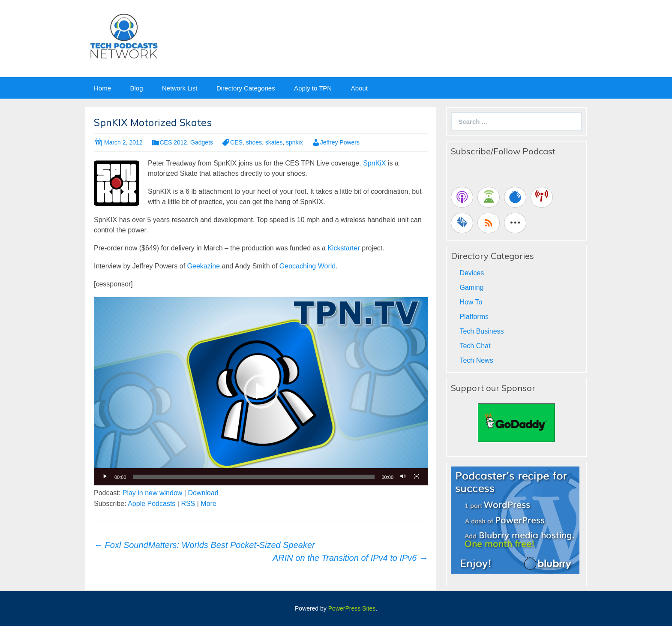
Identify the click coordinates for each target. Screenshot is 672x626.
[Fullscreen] (417, 477)
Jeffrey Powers (340, 142)
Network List (180, 88)
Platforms (474, 317)
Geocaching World (307, 266)
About (359, 88)
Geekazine (204, 266)
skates (274, 142)
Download (203, 493)
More (208, 504)
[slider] (254, 477)
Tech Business (481, 331)
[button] (261, 391)
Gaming (471, 287)
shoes (254, 142)
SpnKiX (374, 163)
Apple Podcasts (151, 504)
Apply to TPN (313, 88)
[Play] (105, 477)
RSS (188, 504)
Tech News (476, 360)
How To (471, 302)
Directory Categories (246, 88)
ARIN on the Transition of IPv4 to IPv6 (350, 558)
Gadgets (202, 142)
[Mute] (403, 477)
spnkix (294, 142)
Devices (472, 273)
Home (102, 88)
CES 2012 (174, 142)
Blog (136, 88)
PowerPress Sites (352, 608)
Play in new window (153, 493)
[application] (261, 391)
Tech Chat (475, 346)
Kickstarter (344, 248)
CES (236, 142)
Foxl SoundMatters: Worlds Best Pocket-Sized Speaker (204, 545)
